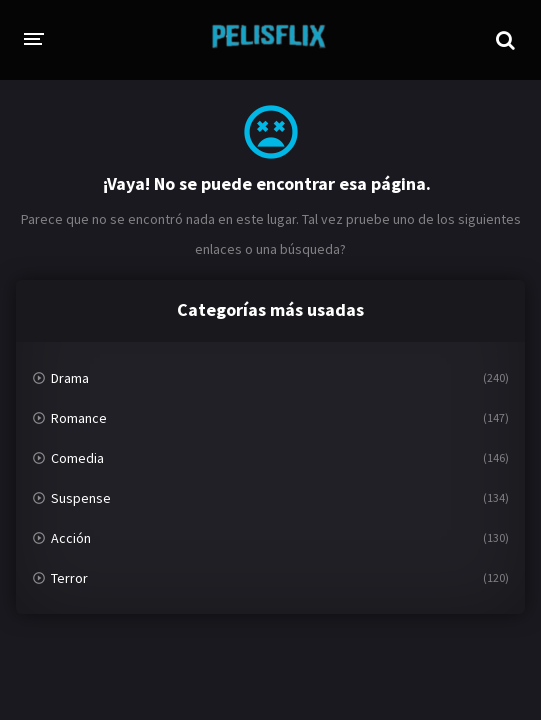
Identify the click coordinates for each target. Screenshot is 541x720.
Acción (71, 538)
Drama (70, 378)
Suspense (81, 498)
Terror (69, 578)
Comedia (77, 458)
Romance (79, 418)
